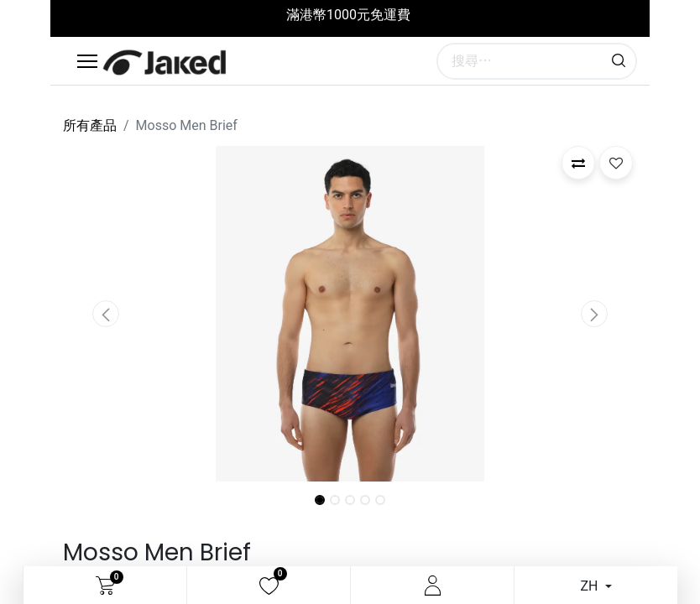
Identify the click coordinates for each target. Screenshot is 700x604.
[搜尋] (619, 61)
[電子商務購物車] (105, 586)
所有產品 (90, 125)
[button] (106, 314)
